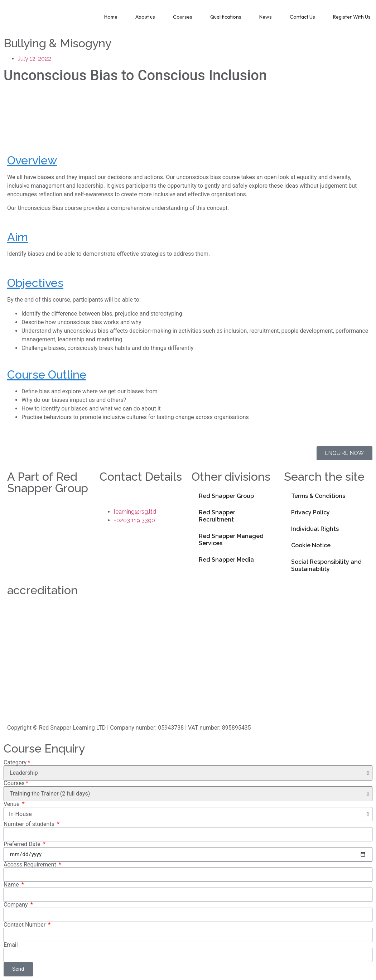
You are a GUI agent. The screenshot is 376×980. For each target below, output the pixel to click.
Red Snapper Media (226, 560)
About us (145, 17)
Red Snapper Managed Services (231, 540)
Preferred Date (23, 844)
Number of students (30, 824)
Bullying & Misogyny (57, 43)
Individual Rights (315, 529)
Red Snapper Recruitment (217, 516)
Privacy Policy (310, 512)
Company (16, 905)
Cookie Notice (311, 545)
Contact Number (25, 925)
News (266, 17)
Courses (183, 17)
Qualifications (226, 17)
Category (15, 763)
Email (11, 945)
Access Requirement (31, 865)
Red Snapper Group (226, 496)
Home (111, 17)
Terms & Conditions (318, 496)
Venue (12, 804)
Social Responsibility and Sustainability (326, 565)
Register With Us (352, 17)
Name (12, 885)
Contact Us (302, 17)
